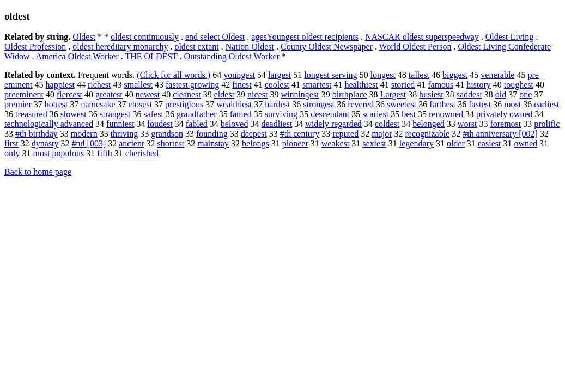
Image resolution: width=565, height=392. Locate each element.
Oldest (84, 37)
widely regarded (333, 124)
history (478, 85)
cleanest (187, 94)
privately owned (505, 114)
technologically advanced (49, 124)
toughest (519, 85)
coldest (387, 124)
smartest (317, 85)
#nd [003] (89, 143)
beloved (235, 124)
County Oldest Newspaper (327, 47)
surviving (281, 114)
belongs (256, 143)
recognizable (427, 134)
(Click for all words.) (174, 75)
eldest (224, 94)
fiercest (69, 94)
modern (84, 134)
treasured (31, 114)
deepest (254, 134)
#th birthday (37, 134)
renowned (446, 114)
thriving (124, 134)
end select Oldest (215, 37)
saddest (469, 94)
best (409, 114)
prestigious (184, 104)
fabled (197, 124)
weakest (336, 143)
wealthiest (234, 104)
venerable (497, 75)
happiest (60, 85)
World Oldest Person (415, 47)
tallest (419, 75)
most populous (58, 153)
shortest (171, 143)
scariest (375, 114)
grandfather (197, 114)
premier (18, 104)
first (11, 143)
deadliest (277, 124)
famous (441, 85)
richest (99, 85)
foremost (505, 124)
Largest (393, 94)
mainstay (213, 143)
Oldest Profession (35, 47)
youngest (239, 75)
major (382, 134)
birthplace (350, 94)
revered (361, 104)
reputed (345, 134)
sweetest (402, 104)
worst (467, 124)
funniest (120, 124)
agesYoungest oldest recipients (305, 37)
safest (154, 114)
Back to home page (38, 172)
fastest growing (192, 85)
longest (383, 75)
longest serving (330, 75)
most (512, 104)
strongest (319, 104)
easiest (490, 143)
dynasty (45, 143)
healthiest (361, 85)
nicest (257, 94)
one (525, 94)
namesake (98, 104)
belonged (429, 124)
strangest (115, 114)
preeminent (24, 94)
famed (241, 114)
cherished (142, 153)
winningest (300, 94)
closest (141, 104)
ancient (131, 143)
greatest (109, 94)
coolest (277, 85)
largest (280, 75)
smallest (138, 85)
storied (403, 85)
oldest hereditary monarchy (120, 47)
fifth (105, 153)
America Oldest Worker (77, 56)
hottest (56, 104)
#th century (300, 134)
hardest (277, 104)
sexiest (374, 143)
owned (525, 143)
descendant (330, 114)
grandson (167, 134)
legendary (417, 143)
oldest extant (196, 47)
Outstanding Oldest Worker (232, 56)
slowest (74, 114)
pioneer (295, 143)
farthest (442, 104)
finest (242, 85)
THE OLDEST (151, 56)
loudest (160, 124)
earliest (546, 104)
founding (212, 134)
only (12, 153)
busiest (431, 94)
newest (148, 94)
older (456, 143)
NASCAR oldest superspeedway (422, 37)
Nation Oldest (250, 47)
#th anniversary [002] (500, 134)
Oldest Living (509, 37)
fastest (480, 104)
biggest (455, 75)
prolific (547, 124)
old (501, 94)
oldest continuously (145, 37)
